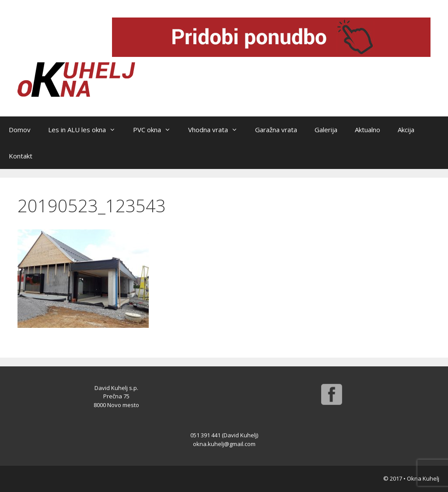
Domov (20, 130)
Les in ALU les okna (86, 130)
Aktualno (367, 130)
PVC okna (156, 130)
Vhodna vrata (217, 130)
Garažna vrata (276, 130)
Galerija (326, 130)
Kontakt (21, 156)
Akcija (406, 130)
